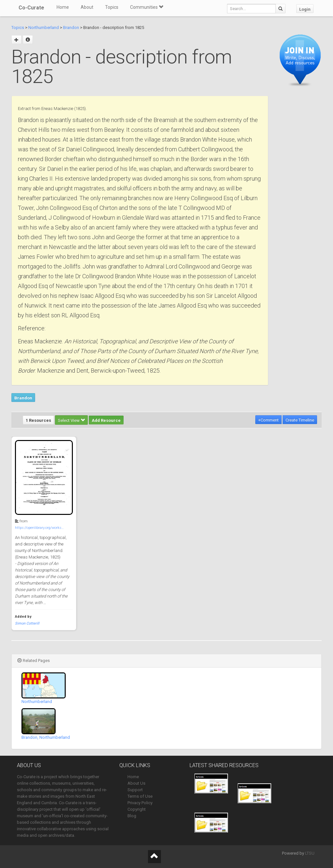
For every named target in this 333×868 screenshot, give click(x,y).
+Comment (268, 420)
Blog (132, 816)
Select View (71, 420)
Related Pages (34, 661)
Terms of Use (140, 796)
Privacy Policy (140, 803)
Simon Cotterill (27, 623)
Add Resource (106, 420)
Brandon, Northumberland (46, 737)
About (87, 7)
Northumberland (44, 28)
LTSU (310, 853)
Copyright (137, 809)
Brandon (71, 28)
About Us (136, 783)
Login (305, 9)
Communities (147, 7)
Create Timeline (300, 420)
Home (63, 7)
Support (135, 790)
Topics (112, 7)
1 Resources (38, 420)
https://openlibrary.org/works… (39, 528)
